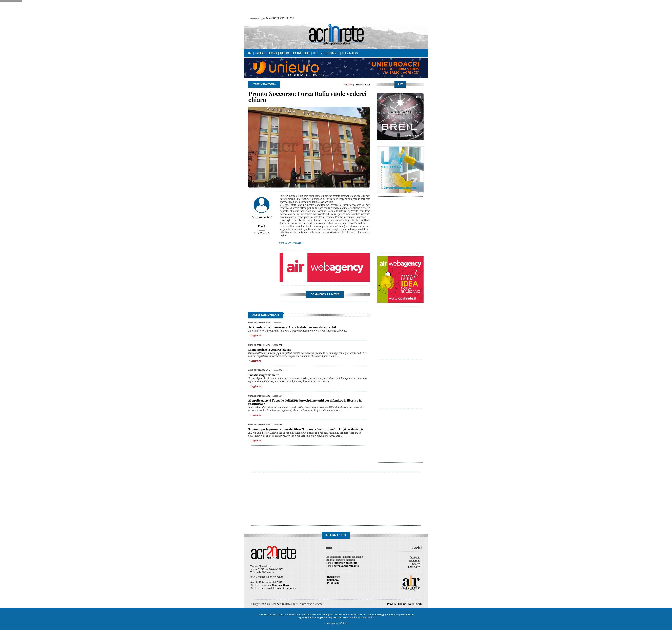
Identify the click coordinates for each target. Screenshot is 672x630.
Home (250, 53)
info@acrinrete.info (346, 563)
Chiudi (344, 623)
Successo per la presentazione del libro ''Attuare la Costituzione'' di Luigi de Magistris (306, 429)
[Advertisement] (478, 223)
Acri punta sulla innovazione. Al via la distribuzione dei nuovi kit (292, 327)
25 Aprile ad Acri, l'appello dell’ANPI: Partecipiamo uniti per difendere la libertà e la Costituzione (305, 402)
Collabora (333, 580)
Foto (316, 53)
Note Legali (415, 604)
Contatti (335, 53)
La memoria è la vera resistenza (270, 350)
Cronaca (273, 53)
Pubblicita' (334, 583)
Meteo (324, 53)
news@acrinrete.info (346, 566)
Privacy (392, 604)
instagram (414, 561)
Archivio (260, 53)
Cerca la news (350, 53)
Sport (307, 53)
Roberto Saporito (286, 588)
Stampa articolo (363, 85)
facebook (415, 558)
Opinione (296, 53)
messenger (414, 567)
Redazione (333, 577)
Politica (285, 53)
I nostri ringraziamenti (264, 375)
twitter (416, 564)
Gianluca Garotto (282, 585)
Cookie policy (332, 623)
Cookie (402, 604)
